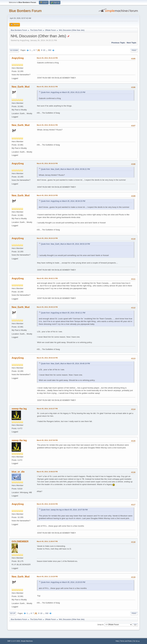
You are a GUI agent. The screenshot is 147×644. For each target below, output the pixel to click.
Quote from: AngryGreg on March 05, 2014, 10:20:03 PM (63, 582)
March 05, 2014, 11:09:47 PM (47, 541)
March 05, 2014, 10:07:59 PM (47, 440)
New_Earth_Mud (21, 87)
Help (117, 641)
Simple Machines (27, 641)
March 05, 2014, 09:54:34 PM (47, 358)
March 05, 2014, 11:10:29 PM (47, 577)
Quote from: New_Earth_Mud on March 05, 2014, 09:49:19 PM (65, 364)
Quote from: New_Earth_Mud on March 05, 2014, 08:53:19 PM (65, 244)
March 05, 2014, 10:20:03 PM (47, 504)
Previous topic (118, 43)
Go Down (14, 50)
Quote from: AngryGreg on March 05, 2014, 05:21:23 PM (63, 92)
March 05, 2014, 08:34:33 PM (47, 163)
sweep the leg (19, 409)
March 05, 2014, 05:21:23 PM (47, 58)
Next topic (132, 43)
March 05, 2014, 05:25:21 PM (47, 87)
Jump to (100, 625)
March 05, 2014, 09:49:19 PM (47, 307)
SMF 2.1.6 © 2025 (14, 641)
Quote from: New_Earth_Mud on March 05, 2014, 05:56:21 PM (65, 169)
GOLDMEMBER (20, 541)
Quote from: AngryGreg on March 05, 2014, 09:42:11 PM (63, 313)
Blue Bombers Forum (25, 11)
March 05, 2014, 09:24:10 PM (47, 238)
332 (50, 50)
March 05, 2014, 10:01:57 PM (47, 409)
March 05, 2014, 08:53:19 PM (47, 195)
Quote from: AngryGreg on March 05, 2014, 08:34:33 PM (63, 201)
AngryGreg (18, 58)
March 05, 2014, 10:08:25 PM (47, 472)
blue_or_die (18, 472)
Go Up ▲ (136, 641)
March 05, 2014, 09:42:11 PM (47, 278)
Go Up (13, 613)
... (32, 50)
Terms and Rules (126, 641)
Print (134, 50)
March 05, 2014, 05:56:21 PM (47, 125)
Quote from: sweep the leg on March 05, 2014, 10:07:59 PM (64, 510)
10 (44, 50)
